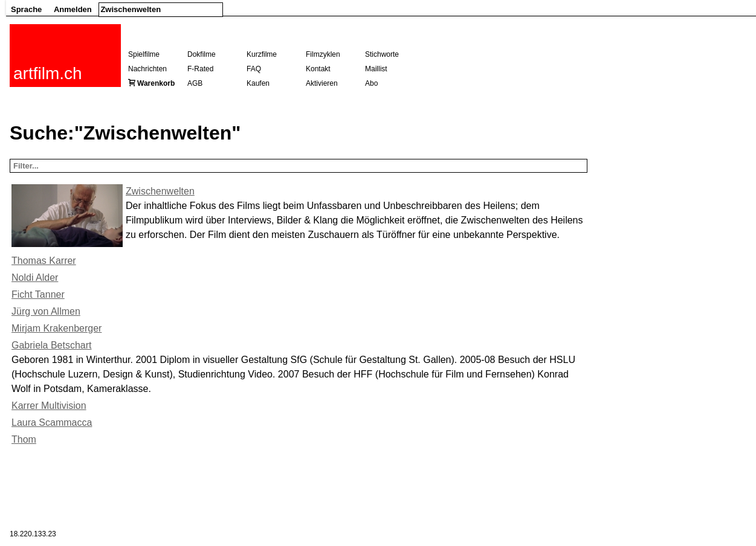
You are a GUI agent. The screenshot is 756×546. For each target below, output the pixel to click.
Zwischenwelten (160, 191)
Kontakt (318, 69)
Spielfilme (144, 54)
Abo (371, 83)
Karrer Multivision (49, 406)
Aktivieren (322, 83)
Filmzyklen (323, 54)
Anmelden (73, 9)
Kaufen (258, 83)
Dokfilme (202, 54)
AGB (195, 83)
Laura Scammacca (52, 422)
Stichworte (382, 54)
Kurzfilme (262, 54)
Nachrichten (147, 69)
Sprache (26, 9)
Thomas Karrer (44, 261)
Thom (24, 439)
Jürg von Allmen (46, 311)
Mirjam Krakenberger (57, 328)
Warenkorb (156, 83)
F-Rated (200, 69)
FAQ (254, 69)
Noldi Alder (35, 278)
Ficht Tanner (38, 294)
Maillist (376, 69)
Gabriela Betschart (52, 345)
